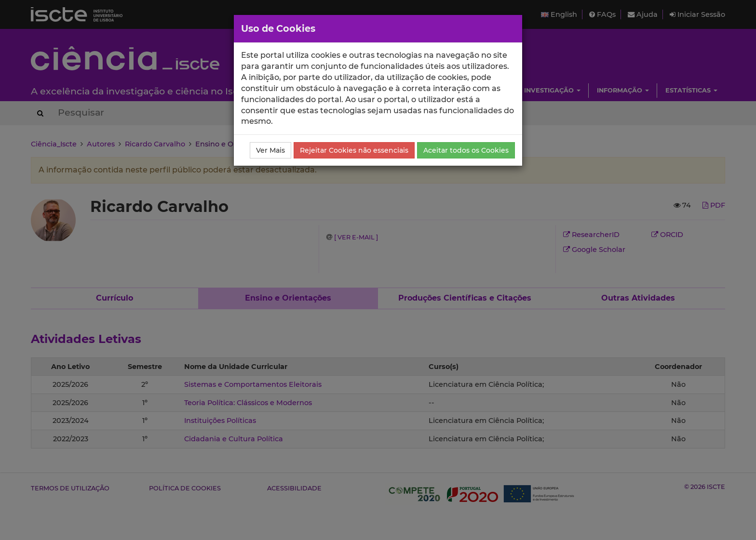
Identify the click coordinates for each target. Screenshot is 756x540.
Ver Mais (270, 150)
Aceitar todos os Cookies (466, 150)
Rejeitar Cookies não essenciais (354, 150)
